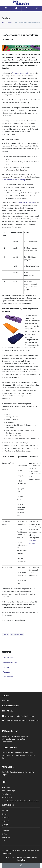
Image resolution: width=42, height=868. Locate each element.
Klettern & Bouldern (10, 663)
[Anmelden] (16, 8)
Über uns (5, 811)
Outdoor (9, 23)
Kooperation (6, 821)
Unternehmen (8, 677)
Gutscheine (6, 787)
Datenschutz (6, 837)
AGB (3, 841)
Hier (3, 772)
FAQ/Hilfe (5, 831)
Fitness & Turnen (9, 658)
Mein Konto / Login (8, 791)
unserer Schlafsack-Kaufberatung (13, 180)
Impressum (6, 817)
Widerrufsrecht (7, 797)
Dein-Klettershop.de (17, 635)
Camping (5, 635)
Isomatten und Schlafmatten (25, 203)
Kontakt (4, 834)
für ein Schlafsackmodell (21, 73)
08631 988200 (10, 747)
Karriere (5, 814)
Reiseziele (7, 672)
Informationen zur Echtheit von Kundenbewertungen (20, 801)
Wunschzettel (7, 794)
